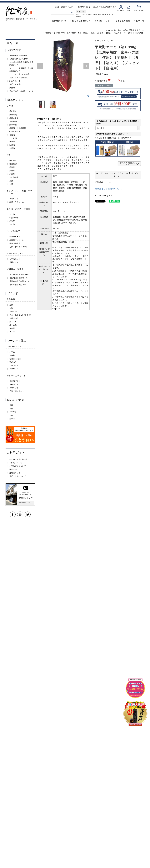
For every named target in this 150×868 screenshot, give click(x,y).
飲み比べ (110, 14)
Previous (40, 66)
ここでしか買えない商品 (20, 74)
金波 (11, 308)
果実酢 (12, 221)
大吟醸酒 (13, 121)
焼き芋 (78, 17)
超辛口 (12, 419)
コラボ (12, 332)
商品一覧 (140, 21)
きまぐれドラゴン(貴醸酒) (20, 315)
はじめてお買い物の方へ (20, 459)
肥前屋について (59, 21)
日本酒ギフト (15, 381)
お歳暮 (12, 355)
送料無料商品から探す (19, 55)
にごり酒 (13, 138)
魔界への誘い (15, 318)
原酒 (11, 181)
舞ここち (13, 322)
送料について (15, 473)
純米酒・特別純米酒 (18, 128)
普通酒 (12, 135)
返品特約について (103, 182)
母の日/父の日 (15, 359)
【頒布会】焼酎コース (19, 285)
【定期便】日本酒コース (20, 275)
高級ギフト (14, 388)
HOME (109, 30)
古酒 (11, 184)
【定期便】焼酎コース (19, 278)
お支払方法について (18, 466)
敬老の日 (13, 362)
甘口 (11, 405)
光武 (11, 305)
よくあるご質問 (123, 21)
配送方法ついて (16, 469)
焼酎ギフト (14, 384)
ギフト (78, 14)
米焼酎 (12, 174)
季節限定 (13, 111)
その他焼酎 (14, 177)
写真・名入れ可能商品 (19, 78)
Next (86, 66)
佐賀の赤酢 (14, 218)
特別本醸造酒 (15, 132)
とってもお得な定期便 (89, 14)
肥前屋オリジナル (136, 30)
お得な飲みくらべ (15, 253)
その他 (12, 224)
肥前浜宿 (13, 312)
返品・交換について (18, 476)
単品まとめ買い (16, 84)
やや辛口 (13, 412)
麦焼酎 (12, 171)
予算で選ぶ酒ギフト (18, 391)
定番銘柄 (11, 299)
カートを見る (139, 10)
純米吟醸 (13, 125)
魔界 (99, 14)
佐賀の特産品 (15, 243)
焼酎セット (14, 262)
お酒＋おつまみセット (19, 247)
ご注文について (16, 463)
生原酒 (12, 148)
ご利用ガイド (103, 21)
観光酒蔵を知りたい (82, 21)
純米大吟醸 (14, 118)
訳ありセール (15, 81)
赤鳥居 (104, 14)
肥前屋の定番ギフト (16, 375)
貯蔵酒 (12, 145)
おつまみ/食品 (13, 231)
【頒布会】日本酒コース (20, 281)
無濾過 (12, 142)
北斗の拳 (13, 325)
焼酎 (9, 155)
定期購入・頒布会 (15, 269)
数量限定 (13, 115)
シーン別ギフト (14, 346)
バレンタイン (15, 366)
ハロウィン (14, 369)
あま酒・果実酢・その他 (18, 209)
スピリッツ (14, 199)
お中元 (12, 352)
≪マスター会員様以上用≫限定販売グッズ (21, 70)
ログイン (129, 10)
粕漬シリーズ (15, 237)
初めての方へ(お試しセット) (21, 91)
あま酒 (12, 214)
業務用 (12, 88)
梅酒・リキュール (17, 202)
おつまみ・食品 (120, 30)
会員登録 (121, 10)
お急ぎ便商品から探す (19, 59)
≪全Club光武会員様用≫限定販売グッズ (21, 63)
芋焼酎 (12, 167)
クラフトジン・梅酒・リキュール (20, 192)
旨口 (11, 409)
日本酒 (10, 106)
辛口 (11, 415)
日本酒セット (15, 259)
